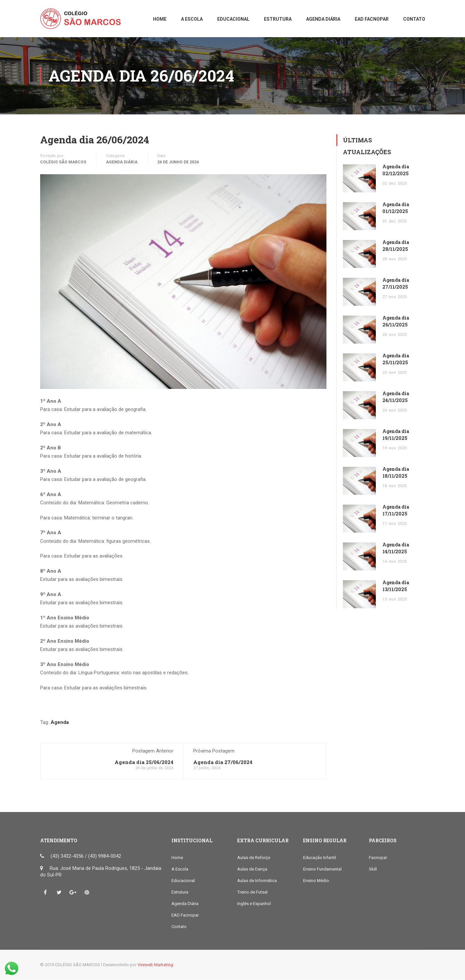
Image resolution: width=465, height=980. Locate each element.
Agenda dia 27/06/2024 (223, 762)
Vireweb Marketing (155, 965)
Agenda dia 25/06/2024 (144, 762)
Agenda (60, 723)
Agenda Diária (122, 162)
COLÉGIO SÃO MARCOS (63, 162)
